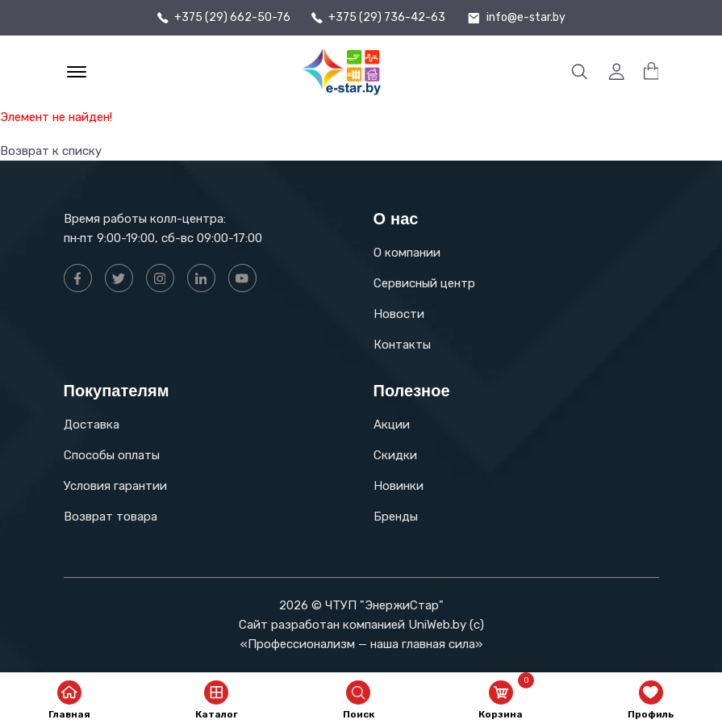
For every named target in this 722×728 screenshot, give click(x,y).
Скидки (395, 455)
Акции (392, 425)
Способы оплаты (112, 455)
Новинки (399, 486)
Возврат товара (111, 517)
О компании (407, 253)
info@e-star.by (526, 18)
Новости (399, 314)
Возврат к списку (51, 151)
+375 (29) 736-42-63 (387, 18)
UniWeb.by (437, 625)
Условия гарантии (115, 486)
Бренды (396, 517)
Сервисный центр (424, 283)
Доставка (92, 425)
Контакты (402, 345)
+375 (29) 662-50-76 (232, 18)
